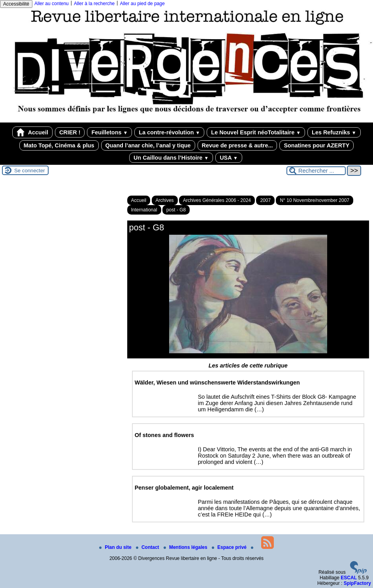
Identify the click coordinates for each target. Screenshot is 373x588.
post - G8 (176, 210)
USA (229, 158)
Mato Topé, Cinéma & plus (59, 145)
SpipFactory (357, 583)
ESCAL (349, 578)
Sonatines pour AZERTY (316, 145)
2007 (265, 200)
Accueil (32, 132)
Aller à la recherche (94, 4)
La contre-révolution (169, 132)
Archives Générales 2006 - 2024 (217, 200)
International (144, 210)
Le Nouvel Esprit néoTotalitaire (256, 132)
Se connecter (30, 171)
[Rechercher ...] (316, 171)
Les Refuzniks (334, 132)
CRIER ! (70, 132)
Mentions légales (186, 547)
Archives (165, 200)
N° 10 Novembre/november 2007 (315, 200)
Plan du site (116, 547)
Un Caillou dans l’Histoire (171, 158)
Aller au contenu (52, 4)
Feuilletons (109, 132)
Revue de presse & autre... (237, 145)
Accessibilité (16, 4)
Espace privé (230, 547)
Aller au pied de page (142, 4)
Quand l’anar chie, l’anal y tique (148, 145)
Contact (148, 547)
